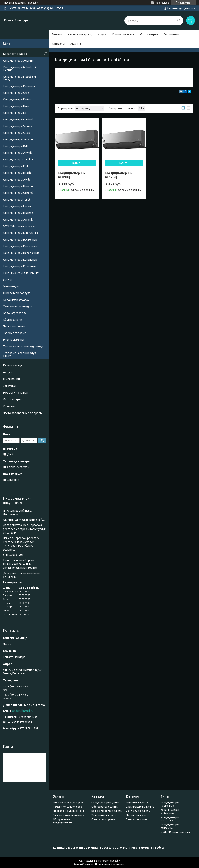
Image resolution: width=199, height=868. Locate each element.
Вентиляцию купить (138, 811)
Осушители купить (137, 802)
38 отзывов (162, 3)
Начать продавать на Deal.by (21, 3)
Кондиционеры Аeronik (18, 220)
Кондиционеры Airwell (17, 153)
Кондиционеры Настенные (20, 240)
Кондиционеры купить (105, 802)
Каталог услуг (13, 365)
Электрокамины (13, 340)
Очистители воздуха (17, 293)
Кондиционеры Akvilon (18, 180)
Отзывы (9, 406)
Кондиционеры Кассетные (20, 246)
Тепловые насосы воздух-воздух (20, 354)
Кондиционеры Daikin (17, 99)
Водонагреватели (15, 313)
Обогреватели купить (105, 807)
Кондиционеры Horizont (18, 186)
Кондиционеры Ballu (16, 146)
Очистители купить (103, 819)
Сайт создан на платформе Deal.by (99, 861)
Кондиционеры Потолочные (21, 253)
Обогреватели (12, 320)
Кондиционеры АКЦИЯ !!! (19, 61)
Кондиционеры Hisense (18, 213)
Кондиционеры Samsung (19, 139)
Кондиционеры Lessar (17, 206)
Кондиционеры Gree (16, 93)
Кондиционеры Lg (15, 113)
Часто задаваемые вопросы (23, 413)
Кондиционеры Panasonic (19, 86)
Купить (77, 163)
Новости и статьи (15, 393)
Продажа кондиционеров (69, 811)
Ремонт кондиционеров (68, 807)
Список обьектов (123, 34)
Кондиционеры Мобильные (21, 233)
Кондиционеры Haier (16, 106)
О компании (171, 34)
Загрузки (9, 386)
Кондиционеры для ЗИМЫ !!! (21, 273)
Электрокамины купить (140, 807)
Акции (8, 372)
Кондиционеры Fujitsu (17, 166)
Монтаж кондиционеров (68, 802)
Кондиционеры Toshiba (18, 160)
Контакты (58, 44)
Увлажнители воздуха (18, 306)
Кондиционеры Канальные (20, 260)
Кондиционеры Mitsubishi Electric (19, 69)
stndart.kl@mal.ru (22, 711)
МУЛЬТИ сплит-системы (19, 226)
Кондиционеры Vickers (18, 126)
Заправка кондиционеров (68, 815)
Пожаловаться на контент (110, 864)
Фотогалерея (149, 34)
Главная (57, 34)
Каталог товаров (79, 34)
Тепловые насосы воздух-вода (23, 346)
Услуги (102, 34)
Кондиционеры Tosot (17, 200)
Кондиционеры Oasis (16, 133)
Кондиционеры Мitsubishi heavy (19, 78)
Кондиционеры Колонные (20, 266)
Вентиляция (11, 286)
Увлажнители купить (104, 815)
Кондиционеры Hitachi (17, 173)
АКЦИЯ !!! (76, 44)
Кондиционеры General (18, 193)
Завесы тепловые (15, 333)
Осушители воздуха (16, 300)
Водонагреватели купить (107, 811)
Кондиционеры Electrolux (19, 119)
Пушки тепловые (14, 326)
